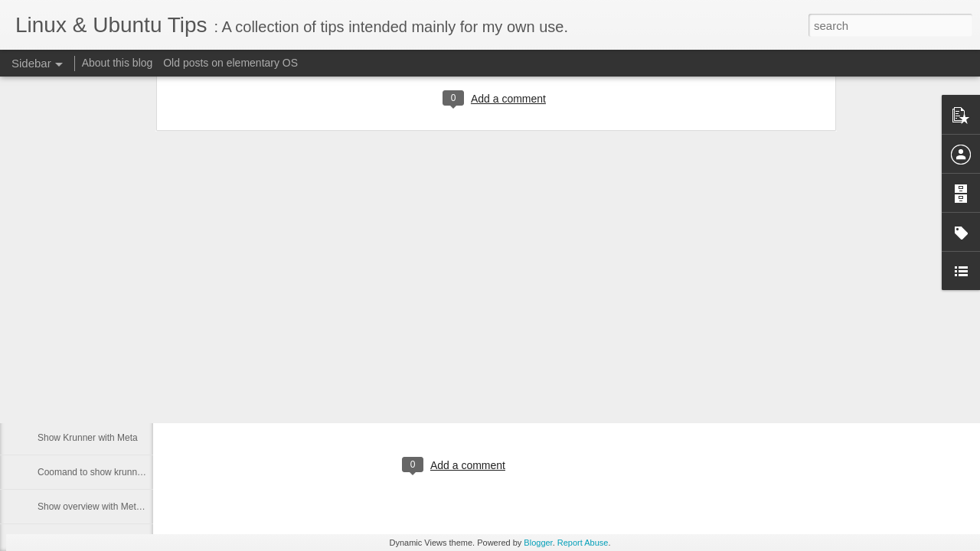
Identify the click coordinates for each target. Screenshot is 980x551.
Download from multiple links (96, 334)
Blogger (538, 543)
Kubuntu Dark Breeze (291, 347)
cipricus (523, 403)
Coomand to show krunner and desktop (118, 472)
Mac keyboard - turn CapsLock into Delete (123, 403)
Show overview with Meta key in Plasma (119, 507)
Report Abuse (583, 543)
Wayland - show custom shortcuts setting (121, 369)
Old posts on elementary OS (230, 63)
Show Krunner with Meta (88, 438)
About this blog (118, 63)
